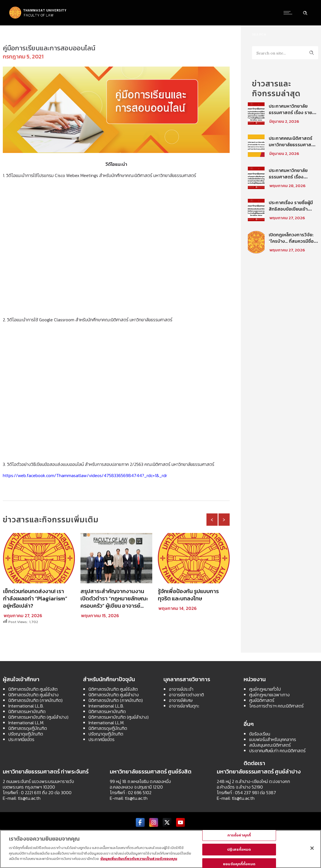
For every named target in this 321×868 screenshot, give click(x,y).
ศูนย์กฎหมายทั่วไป (265, 689)
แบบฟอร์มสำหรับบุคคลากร (273, 739)
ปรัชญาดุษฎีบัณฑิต (26, 734)
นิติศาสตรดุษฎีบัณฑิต (28, 728)
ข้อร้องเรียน (260, 734)
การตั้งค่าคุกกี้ (239, 835)
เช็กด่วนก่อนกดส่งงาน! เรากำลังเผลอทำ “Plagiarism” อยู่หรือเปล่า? (35, 598)
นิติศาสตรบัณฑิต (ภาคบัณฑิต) (35, 700)
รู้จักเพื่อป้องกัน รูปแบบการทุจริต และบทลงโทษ (188, 595)
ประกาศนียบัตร (21, 739)
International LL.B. (26, 706)
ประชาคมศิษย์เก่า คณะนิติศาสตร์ (277, 751)
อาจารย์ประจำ (181, 689)
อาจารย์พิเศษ (181, 700)
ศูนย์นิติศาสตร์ (262, 700)
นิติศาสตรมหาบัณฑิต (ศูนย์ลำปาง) (38, 717)
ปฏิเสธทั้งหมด (239, 849)
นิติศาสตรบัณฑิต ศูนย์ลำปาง (34, 695)
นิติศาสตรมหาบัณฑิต (27, 711)
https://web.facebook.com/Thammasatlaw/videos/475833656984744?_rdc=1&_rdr (85, 475)
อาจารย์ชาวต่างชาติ (186, 695)
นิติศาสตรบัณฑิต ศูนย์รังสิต (33, 689)
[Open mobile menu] (289, 13)
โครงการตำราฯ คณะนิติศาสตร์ (276, 706)
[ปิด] (312, 848)
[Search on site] (285, 53)
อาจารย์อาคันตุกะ (184, 706)
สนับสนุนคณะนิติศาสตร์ (270, 745)
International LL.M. (26, 723)
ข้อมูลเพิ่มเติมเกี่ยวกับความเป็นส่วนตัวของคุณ (139, 859)
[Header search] (305, 12)
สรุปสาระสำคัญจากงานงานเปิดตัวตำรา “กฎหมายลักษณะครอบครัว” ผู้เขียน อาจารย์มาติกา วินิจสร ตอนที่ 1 (114, 602)
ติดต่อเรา (254, 763)
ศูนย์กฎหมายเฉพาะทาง (269, 695)
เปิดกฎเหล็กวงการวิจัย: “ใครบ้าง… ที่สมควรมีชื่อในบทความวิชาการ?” (293, 241)
